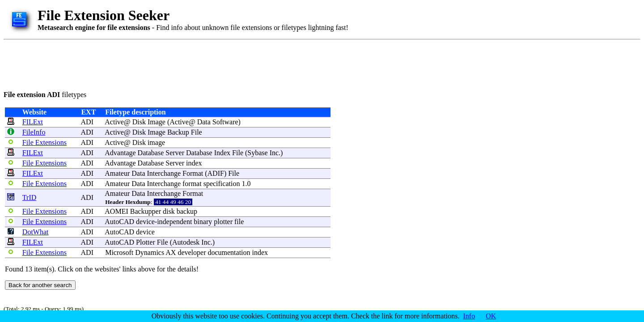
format (192, 184)
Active (114, 122)
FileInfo (34, 132)
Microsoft (119, 252)
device (145, 222)
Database (151, 153)
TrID (29, 197)
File (197, 132)
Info (469, 316)
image (156, 142)
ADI (87, 122)
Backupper (146, 211)
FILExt (33, 122)
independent (174, 222)
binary (203, 222)
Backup (178, 132)
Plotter (146, 242)
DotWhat (36, 232)
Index (222, 153)
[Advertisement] (166, 64)
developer (192, 252)
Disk (139, 122)
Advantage (120, 153)
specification (222, 184)
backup (187, 211)
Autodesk (186, 242)
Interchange (164, 173)
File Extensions (44, 142)
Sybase (257, 153)
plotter (223, 222)
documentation (229, 252)
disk (169, 211)
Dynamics (150, 252)
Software (225, 122)
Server (175, 153)
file (239, 222)
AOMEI (116, 211)
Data (204, 122)
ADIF (216, 173)
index (194, 163)
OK (491, 316)
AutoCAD (119, 222)
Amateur (117, 173)
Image (157, 122)
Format (193, 173)
